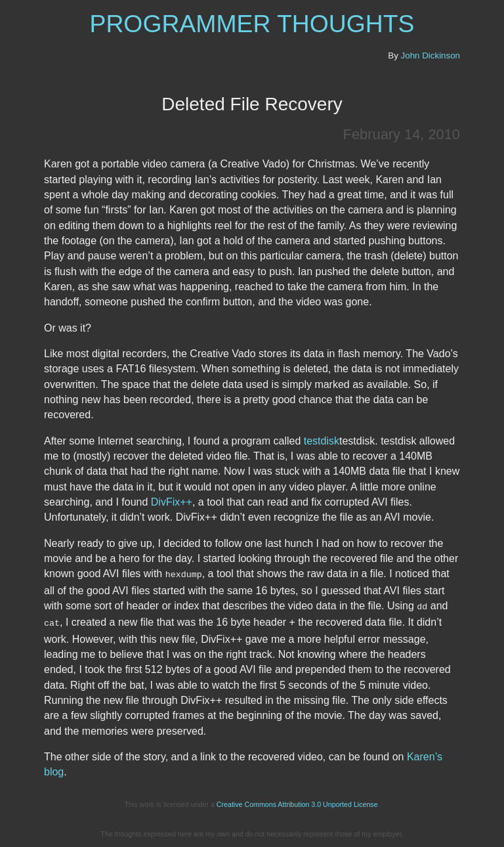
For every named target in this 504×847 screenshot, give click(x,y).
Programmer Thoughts (252, 24)
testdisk (322, 441)
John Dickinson (430, 55)
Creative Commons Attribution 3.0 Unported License (297, 802)
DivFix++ (172, 502)
